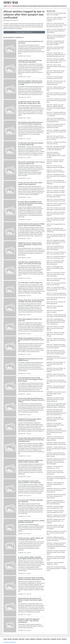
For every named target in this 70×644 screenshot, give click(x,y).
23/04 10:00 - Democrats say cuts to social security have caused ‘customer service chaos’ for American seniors (56, 352)
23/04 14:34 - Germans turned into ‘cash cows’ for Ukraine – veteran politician (55, 162)
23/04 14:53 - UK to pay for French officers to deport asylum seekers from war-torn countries (56, 138)
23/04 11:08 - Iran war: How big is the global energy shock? (56, 298)
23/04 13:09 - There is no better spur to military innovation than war (56, 204)
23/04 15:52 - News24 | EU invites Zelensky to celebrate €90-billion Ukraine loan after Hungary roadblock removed (56, 107)
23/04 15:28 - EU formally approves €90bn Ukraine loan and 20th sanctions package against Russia (56, 120)
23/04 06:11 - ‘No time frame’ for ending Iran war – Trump (55, 467)
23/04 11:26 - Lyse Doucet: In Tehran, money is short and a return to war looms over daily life (56, 274)
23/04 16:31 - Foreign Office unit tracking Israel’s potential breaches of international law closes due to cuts (56, 55)
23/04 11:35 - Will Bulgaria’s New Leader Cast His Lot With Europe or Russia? (55, 268)
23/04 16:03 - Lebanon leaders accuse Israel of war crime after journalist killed (56, 89)
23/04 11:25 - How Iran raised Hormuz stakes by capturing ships (56, 279)
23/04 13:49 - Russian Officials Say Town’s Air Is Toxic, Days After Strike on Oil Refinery (56, 182)
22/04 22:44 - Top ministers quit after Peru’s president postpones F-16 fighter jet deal (56, 569)
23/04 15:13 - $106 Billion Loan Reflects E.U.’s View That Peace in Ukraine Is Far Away (56, 132)
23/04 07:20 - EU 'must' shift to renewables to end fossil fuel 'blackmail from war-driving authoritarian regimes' (56, 432)
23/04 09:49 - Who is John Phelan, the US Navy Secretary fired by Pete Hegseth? (56, 364)
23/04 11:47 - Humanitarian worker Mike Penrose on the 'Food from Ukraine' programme (55, 262)
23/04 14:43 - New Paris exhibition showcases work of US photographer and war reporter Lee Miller (56, 155)
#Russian (20, 6)
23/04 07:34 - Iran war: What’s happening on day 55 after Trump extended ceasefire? (55, 419)
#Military (26, 6)
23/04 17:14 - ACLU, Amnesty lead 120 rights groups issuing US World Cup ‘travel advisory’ (56, 31)
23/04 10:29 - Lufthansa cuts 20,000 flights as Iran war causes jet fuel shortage (55, 328)
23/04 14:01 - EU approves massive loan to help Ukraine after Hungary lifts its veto (56, 176)
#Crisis (31, 6)
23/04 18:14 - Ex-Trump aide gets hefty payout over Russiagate (56, 14)
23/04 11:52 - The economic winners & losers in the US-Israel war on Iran (56, 253)
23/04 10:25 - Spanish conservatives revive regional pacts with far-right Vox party (56, 340)
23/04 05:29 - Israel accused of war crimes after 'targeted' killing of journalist (55, 484)
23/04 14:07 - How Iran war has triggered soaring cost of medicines (56, 167)
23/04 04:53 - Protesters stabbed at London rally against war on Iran (55, 507)
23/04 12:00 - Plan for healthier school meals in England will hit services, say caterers (56, 236)
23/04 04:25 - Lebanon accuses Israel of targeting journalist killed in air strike (56, 516)
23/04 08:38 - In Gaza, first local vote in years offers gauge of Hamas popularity (56, 394)
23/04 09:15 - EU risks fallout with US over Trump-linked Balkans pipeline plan (56, 388)
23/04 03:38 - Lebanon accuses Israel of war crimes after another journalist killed (56, 533)
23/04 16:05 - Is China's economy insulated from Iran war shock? (55, 78)
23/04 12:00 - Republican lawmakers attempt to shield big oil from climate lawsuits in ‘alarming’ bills (56, 242)
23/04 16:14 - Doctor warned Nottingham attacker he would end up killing (56, 67)
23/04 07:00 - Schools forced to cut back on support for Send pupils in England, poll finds (55, 438)
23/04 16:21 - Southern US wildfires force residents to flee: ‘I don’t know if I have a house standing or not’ (56, 61)
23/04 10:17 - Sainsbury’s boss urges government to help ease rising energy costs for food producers (56, 346)
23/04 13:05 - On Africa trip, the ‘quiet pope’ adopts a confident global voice (56, 209)
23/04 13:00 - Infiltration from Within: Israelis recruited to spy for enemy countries (56, 214)
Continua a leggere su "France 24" (24, 32)
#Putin (59, 6)
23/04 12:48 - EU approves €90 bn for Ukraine (56, 225)
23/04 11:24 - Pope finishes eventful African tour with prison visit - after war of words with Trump (56, 289)
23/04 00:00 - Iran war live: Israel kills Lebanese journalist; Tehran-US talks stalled (56, 552)
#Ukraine (55, 6)
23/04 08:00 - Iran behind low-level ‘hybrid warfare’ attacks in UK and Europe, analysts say (55, 400)
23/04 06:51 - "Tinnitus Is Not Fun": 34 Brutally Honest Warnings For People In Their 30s (57, 449)
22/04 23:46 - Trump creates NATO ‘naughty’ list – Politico (55, 563)
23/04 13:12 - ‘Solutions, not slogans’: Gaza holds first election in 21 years (56, 187)
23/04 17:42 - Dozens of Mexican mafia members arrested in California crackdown (56, 19)
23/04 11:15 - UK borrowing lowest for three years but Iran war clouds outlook (57, 294)
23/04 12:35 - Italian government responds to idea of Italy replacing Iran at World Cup (56, 230)
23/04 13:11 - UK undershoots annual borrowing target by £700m (56, 196)
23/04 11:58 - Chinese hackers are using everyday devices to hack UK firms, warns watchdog (55, 248)
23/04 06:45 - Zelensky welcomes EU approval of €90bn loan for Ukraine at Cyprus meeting (56, 455)
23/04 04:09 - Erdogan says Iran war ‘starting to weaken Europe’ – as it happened (56, 521)
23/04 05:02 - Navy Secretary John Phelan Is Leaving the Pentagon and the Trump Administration (56, 502)
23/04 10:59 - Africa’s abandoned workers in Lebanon (55, 307)
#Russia (15, 6)
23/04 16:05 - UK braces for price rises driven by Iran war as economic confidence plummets (56, 83)
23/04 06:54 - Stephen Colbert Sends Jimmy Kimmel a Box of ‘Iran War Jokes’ (56, 444)
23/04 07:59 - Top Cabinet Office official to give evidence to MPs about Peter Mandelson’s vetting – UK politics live (56, 405)
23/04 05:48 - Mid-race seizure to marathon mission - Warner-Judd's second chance (55, 472)
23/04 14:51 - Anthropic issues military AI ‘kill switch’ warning (56, 143)
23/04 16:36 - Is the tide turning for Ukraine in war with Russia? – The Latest (55, 49)
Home (5, 6)
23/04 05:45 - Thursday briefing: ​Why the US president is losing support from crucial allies (56, 478)
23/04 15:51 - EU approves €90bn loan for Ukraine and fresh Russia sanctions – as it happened (56, 114)
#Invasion (42, 6)
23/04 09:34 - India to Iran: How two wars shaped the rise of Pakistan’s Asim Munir (56, 376)
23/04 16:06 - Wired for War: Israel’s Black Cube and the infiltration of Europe (55, 72)
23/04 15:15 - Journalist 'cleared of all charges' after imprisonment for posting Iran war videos (56, 126)
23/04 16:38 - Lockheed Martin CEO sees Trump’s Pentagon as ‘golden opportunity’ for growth (55, 43)
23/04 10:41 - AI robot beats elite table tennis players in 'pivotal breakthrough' (56, 316)
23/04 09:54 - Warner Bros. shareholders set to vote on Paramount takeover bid (56, 358)
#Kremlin (36, 6)
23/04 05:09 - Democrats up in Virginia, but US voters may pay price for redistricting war (56, 490)
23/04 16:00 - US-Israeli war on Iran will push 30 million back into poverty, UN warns (56, 95)
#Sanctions (48, 6)
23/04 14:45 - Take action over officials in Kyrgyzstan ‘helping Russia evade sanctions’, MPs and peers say (56, 148)
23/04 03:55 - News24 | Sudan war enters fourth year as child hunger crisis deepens (55, 527)
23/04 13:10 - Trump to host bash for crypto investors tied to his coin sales (56, 200)
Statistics (10, 6)
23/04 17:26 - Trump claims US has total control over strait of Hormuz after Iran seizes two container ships (57, 25)
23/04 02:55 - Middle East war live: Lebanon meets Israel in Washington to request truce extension (56, 539)
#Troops (64, 6)
